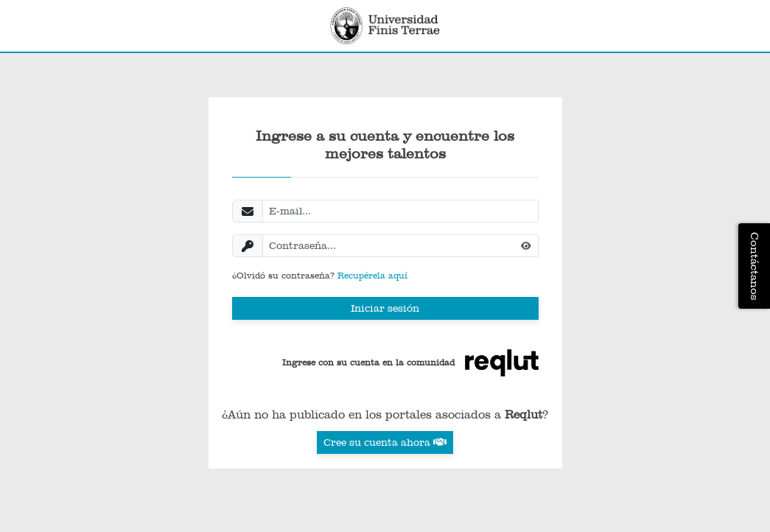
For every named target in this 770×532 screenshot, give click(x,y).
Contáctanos (755, 266)
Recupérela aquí (372, 276)
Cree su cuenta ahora (385, 442)
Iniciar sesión (385, 308)
